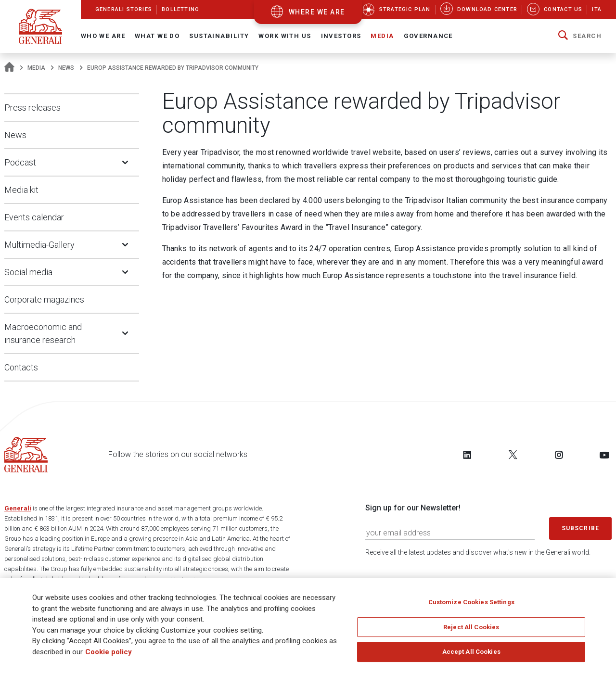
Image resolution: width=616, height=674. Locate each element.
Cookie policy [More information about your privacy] (109, 652)
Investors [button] (341, 36)
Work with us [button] (285, 36)
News (66, 68)
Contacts (21, 367)
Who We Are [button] (103, 36)
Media (36, 68)
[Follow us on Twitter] (513, 455)
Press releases (32, 108)
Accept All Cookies (471, 653)
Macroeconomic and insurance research (43, 333)
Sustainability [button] (219, 36)
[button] (580, 36)
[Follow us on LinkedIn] (467, 455)
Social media (28, 272)
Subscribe (580, 528)
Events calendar (34, 217)
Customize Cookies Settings (471, 603)
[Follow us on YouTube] (604, 455)
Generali (18, 508)
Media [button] (382, 36)
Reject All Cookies (471, 628)
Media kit (21, 190)
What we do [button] (157, 36)
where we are (317, 12)
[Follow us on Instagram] (559, 455)
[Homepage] (9, 68)
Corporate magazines (44, 299)
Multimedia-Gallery (39, 245)
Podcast (20, 162)
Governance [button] (428, 36)
